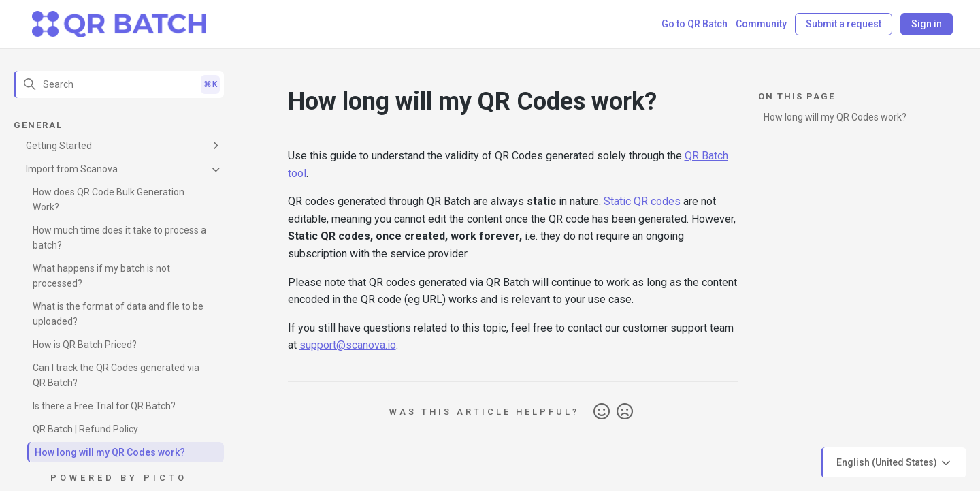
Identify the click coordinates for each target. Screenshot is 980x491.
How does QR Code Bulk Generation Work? (109, 200)
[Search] (119, 84)
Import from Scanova (72, 169)
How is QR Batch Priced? (85, 345)
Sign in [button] (927, 24)
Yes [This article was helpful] (602, 412)
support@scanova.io (348, 345)
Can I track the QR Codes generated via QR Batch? (116, 375)
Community (761, 24)
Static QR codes (642, 201)
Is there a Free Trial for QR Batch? (104, 406)
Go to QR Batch (695, 24)
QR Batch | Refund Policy (85, 429)
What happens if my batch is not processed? (101, 276)
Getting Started (59, 146)
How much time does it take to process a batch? (119, 238)
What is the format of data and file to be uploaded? (118, 314)
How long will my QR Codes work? (110, 452)
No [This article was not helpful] (625, 412)
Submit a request (844, 24)
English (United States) (895, 463)
